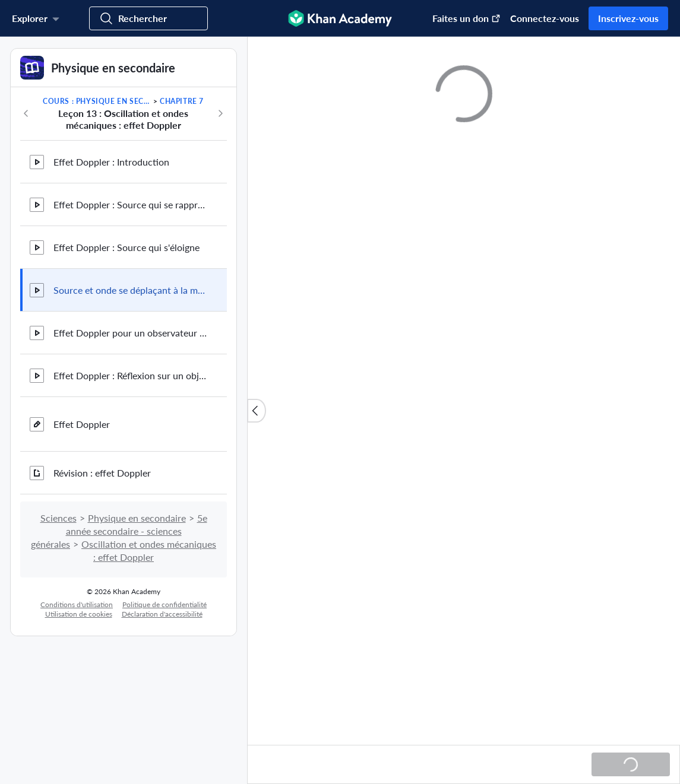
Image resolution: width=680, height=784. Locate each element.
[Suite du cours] (220, 113)
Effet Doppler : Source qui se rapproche (131, 204)
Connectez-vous (545, 18)
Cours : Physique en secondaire (97, 101)
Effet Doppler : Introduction (111, 162)
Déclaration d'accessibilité (162, 614)
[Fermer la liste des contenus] (257, 411)
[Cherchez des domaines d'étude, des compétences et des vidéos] (148, 18)
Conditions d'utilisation (77, 604)
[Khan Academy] (340, 18)
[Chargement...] (631, 764)
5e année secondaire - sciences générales (119, 531)
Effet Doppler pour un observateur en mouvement (131, 333)
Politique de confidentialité (165, 604)
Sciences (58, 518)
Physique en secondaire (137, 518)
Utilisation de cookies (79, 614)
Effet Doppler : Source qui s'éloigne (126, 247)
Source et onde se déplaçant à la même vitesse (131, 290)
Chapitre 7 (182, 101)
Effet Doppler (82, 424)
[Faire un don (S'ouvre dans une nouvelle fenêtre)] (461, 18)
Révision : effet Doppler (102, 473)
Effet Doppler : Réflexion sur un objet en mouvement (131, 375)
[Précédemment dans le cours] (26, 113)
